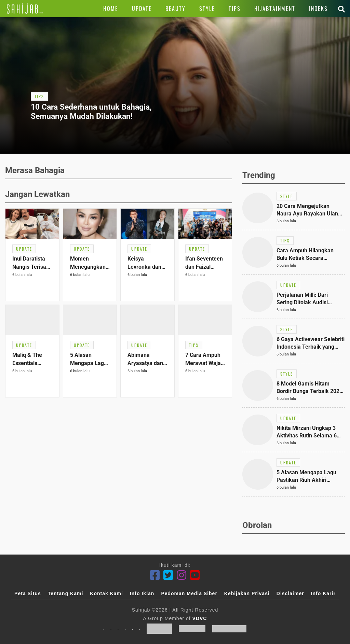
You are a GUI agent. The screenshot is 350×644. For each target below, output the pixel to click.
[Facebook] (155, 575)
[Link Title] (25, 9)
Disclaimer (290, 593)
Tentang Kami (66, 593)
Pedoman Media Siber (189, 593)
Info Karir (323, 593)
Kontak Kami (106, 593)
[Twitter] (168, 575)
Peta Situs (28, 593)
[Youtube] (195, 575)
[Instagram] (182, 575)
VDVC (200, 618)
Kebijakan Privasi (247, 593)
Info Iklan (142, 593)
